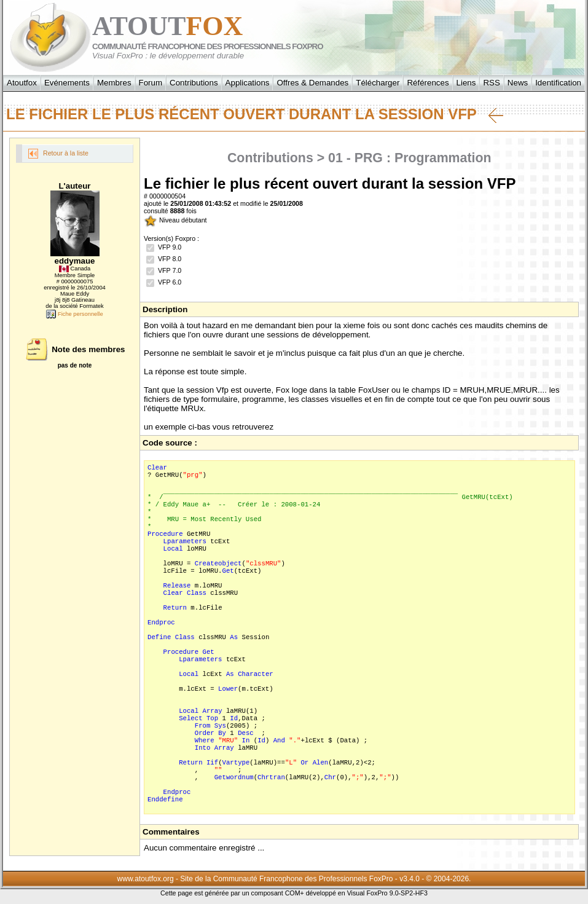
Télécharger (378, 83)
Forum (151, 83)
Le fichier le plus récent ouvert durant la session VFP (255, 114)
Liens (466, 83)
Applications (248, 83)
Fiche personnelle (74, 314)
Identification (558, 83)
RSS (491, 83)
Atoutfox (22, 83)
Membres (114, 83)
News (518, 83)
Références (428, 83)
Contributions (194, 83)
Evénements (67, 83)
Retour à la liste (58, 154)
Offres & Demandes (312, 83)
